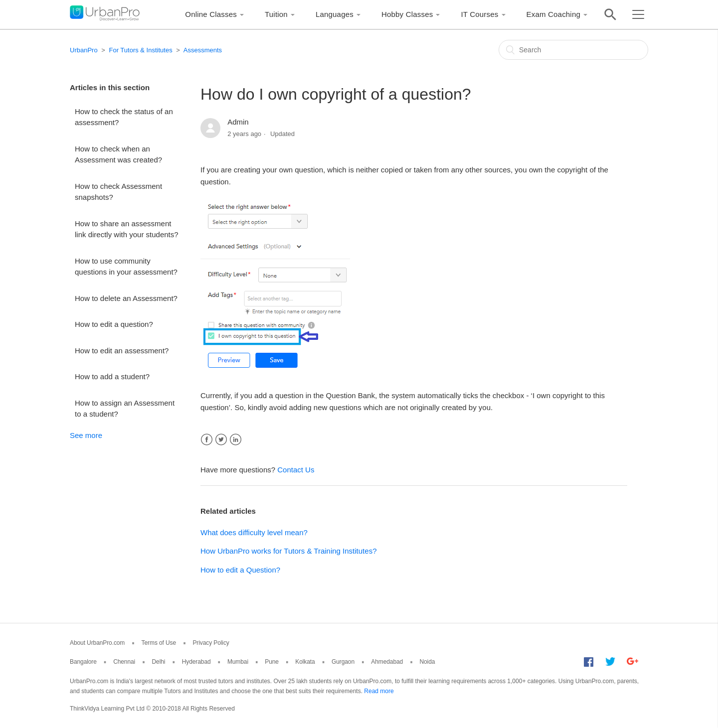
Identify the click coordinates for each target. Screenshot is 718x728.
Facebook (207, 440)
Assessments (203, 50)
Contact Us (296, 470)
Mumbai (238, 662)
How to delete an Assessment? (126, 298)
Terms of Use (159, 643)
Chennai (124, 662)
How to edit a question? (114, 324)
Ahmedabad (387, 662)
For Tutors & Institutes (140, 50)
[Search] (573, 50)
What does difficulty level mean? (254, 532)
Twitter (221, 440)
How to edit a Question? (240, 570)
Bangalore (83, 662)
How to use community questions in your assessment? (126, 267)
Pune (272, 662)
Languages (335, 14)
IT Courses (479, 14)
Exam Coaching (554, 14)
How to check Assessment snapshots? (118, 192)
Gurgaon (343, 662)
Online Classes (211, 14)
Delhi (159, 662)
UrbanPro (84, 50)
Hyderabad (196, 662)
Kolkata (305, 662)
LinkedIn (236, 440)
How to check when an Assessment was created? (118, 154)
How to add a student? (112, 376)
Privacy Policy (211, 643)
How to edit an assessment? (122, 351)
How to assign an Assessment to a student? (125, 409)
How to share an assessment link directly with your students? (127, 229)
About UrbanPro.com (97, 643)
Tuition (276, 14)
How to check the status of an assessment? (124, 117)
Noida (427, 662)
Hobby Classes (407, 14)
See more (86, 435)
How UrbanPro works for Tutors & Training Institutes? (288, 551)
